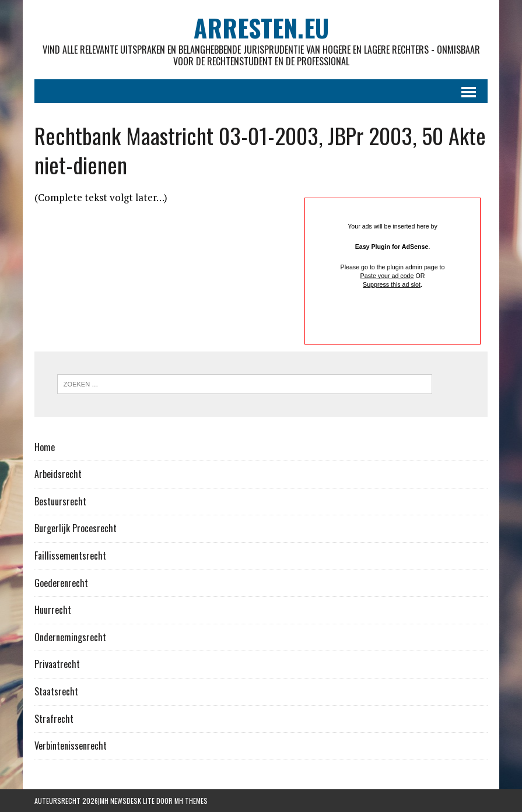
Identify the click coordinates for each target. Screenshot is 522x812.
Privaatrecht (57, 664)
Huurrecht (53, 610)
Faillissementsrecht (70, 556)
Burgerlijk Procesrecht (76, 528)
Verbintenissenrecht (71, 746)
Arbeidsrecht (58, 474)
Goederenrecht (61, 583)
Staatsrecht (56, 691)
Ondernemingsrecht (70, 637)
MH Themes (191, 801)
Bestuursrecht (60, 501)
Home (45, 447)
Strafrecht (54, 719)
